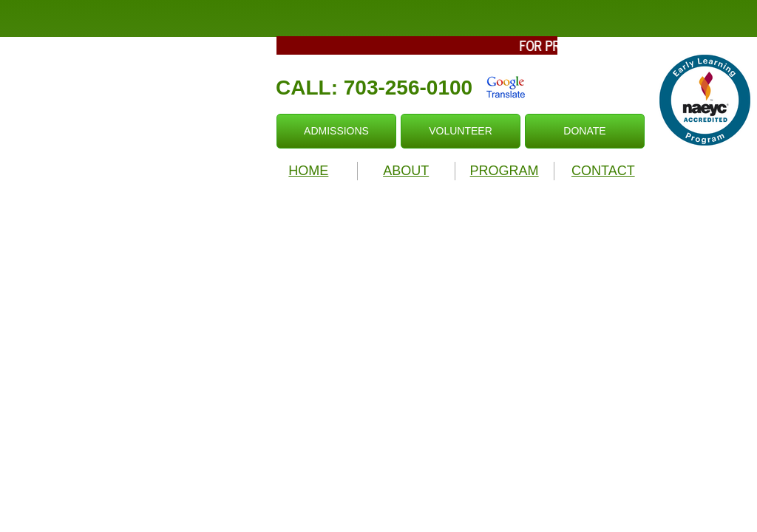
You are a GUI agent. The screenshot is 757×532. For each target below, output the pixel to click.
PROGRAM (505, 171)
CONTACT (603, 171)
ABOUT (406, 171)
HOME (308, 171)
